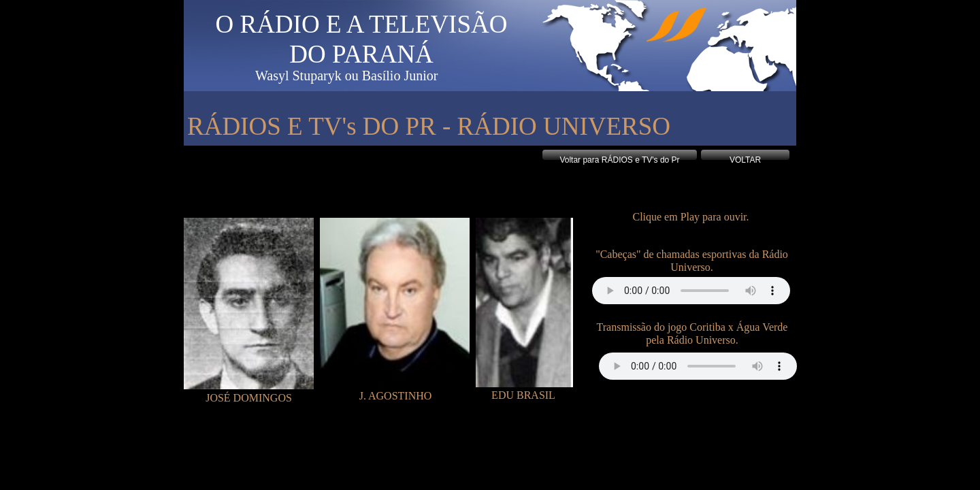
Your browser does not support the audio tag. (691, 291)
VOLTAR (745, 160)
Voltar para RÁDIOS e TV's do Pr (619, 160)
